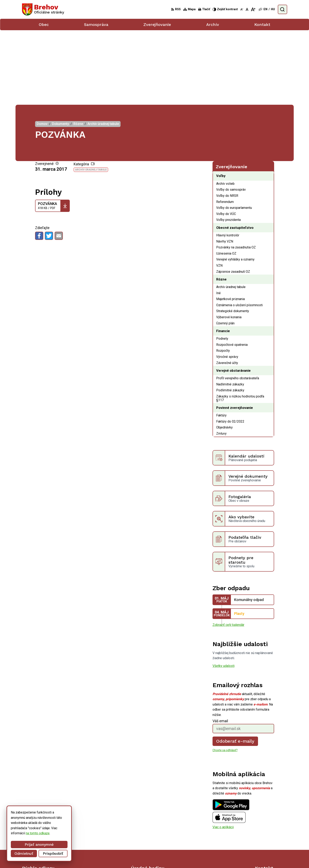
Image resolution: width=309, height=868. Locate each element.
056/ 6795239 (265, 834)
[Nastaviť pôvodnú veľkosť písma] (247, 9)
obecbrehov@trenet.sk (271, 839)
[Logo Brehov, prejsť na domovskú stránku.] (43, 9)
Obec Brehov (226, 857)
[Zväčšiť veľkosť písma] (253, 9)
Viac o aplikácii (223, 752)
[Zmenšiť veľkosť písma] (242, 9)
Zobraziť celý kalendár (228, 550)
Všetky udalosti (224, 591)
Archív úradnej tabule (91, 95)
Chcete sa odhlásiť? (225, 676)
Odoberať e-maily (235, 667)
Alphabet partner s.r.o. (174, 857)
